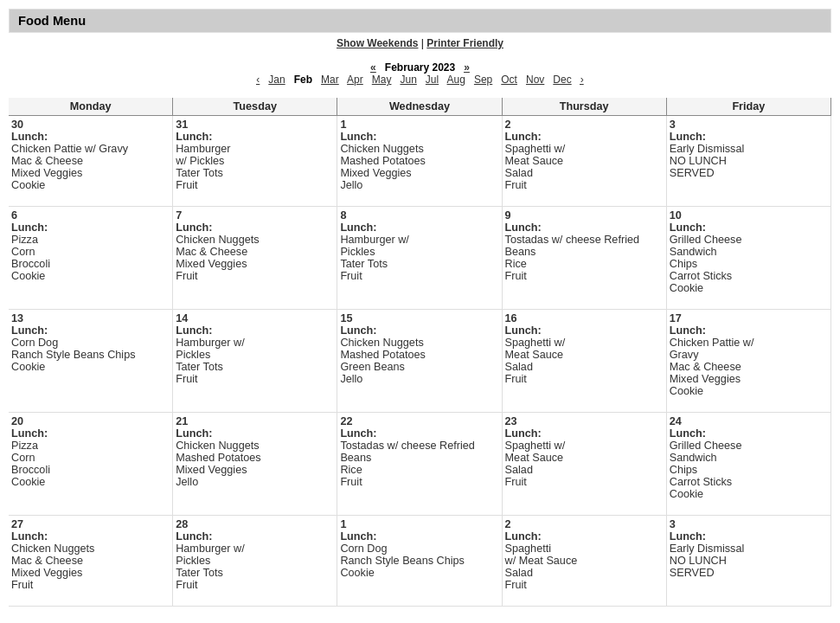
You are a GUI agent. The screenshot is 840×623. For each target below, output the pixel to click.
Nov (535, 80)
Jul (432, 80)
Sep (483, 80)
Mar (330, 80)
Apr (355, 80)
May (382, 80)
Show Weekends (377, 43)
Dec (562, 80)
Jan (276, 80)
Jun (408, 80)
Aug (456, 80)
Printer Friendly (465, 43)
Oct (509, 80)
